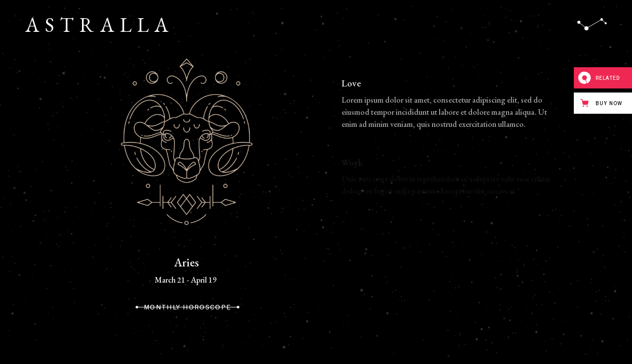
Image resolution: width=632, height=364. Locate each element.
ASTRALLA (100, 25)
